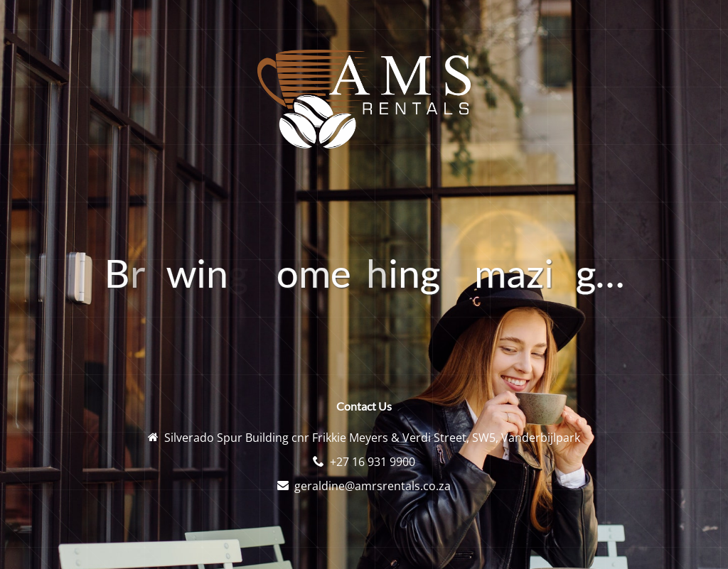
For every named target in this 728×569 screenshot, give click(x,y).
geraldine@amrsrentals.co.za (373, 486)
